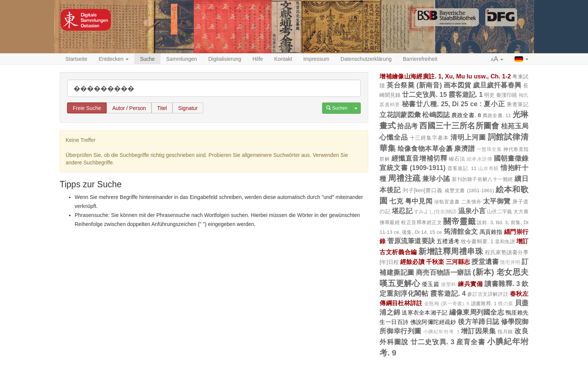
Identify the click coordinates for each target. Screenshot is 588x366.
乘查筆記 (517, 104)
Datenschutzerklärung (366, 59)
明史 (489, 95)
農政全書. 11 (497, 115)
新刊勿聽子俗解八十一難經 (482, 179)
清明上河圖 (468, 137)
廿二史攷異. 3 (433, 342)
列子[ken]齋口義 (423, 190)
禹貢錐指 (491, 232)
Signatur (188, 108)
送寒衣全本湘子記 (424, 313)
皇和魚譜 (505, 242)
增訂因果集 (478, 331)
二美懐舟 (471, 202)
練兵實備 (470, 284)
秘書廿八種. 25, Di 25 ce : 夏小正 (454, 104)
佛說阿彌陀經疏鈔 (433, 322)
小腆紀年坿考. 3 (441, 332)
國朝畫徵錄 (511, 158)
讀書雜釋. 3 (502, 284)
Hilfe (258, 59)
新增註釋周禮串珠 (451, 251)
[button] (497, 59)
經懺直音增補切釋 (419, 158)
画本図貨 (457, 85)
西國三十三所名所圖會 (459, 126)
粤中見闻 (419, 201)
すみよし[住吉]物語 (435, 212)
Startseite (76, 59)
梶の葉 (505, 304)
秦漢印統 (507, 95)
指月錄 (505, 332)
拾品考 (407, 126)
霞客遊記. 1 (466, 95)
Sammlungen (182, 59)
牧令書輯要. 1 (477, 241)
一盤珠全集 (489, 149)
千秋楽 (435, 262)
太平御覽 (497, 201)
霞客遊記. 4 (448, 294)
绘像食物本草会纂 (425, 149)
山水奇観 (488, 169)
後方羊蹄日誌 (478, 322)
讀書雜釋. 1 (484, 303)
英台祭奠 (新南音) (414, 85)
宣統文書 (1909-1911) (412, 168)
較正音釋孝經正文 (421, 222)
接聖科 (449, 285)
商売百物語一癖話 (443, 273)
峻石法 (457, 159)
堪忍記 (402, 211)
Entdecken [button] (114, 59)
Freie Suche (87, 108)
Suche (147, 59)
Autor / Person (129, 108)
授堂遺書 (485, 262)
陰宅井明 (510, 262)
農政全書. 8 (466, 115)
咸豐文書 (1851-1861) (469, 191)
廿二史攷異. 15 (424, 95)
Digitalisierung (225, 59)
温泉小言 (472, 211)
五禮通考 (448, 241)
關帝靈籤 (459, 221)
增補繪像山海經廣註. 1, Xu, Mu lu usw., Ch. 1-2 (445, 76)
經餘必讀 (412, 262)
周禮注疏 (404, 178)
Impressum (316, 59)
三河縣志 (458, 262)
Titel (162, 108)
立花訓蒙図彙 (400, 115)
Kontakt (283, 59)
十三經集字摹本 (429, 138)
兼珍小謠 (436, 179)
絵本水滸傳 (480, 159)
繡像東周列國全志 (477, 312)
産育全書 (471, 342)
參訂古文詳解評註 (488, 294)
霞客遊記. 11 (462, 168)
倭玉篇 (431, 284)
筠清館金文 (461, 232)
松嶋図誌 (436, 115)
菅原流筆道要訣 (411, 241)
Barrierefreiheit (420, 59)
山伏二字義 (499, 212)
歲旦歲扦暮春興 (497, 85)
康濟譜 (464, 149)
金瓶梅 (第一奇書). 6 (447, 304)
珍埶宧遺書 (447, 202)
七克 (396, 201)
